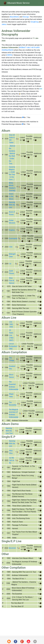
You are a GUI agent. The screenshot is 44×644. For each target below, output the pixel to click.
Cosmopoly (13, 238)
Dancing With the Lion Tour (9, 431)
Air (10, 264)
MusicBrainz (14, 17)
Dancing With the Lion (12, 205)
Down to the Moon (11, 196)
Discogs (26, 17)
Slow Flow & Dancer (12, 281)
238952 (9, 55)
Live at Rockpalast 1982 (13, 346)
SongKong (34, 22)
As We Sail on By (12, 460)
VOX (11, 247)
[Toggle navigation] (39, 3)
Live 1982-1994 (11, 324)
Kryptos (12, 230)
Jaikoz (4, 24)
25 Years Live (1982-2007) (11, 335)
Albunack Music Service (16, 3)
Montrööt (12, 548)
